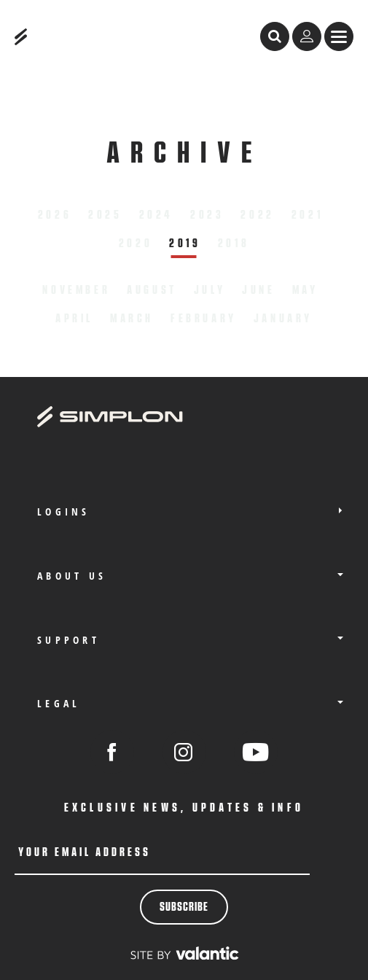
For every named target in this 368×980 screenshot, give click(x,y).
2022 (257, 215)
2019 (185, 244)
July (210, 290)
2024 (156, 215)
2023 (207, 215)
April (74, 319)
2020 (136, 244)
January (283, 319)
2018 (234, 244)
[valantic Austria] (184, 953)
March (132, 319)
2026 (55, 215)
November (76, 290)
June (258, 290)
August (152, 290)
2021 (307, 215)
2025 (105, 215)
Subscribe (184, 907)
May (305, 290)
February (204, 319)
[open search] (275, 36)
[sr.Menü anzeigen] (339, 36)
